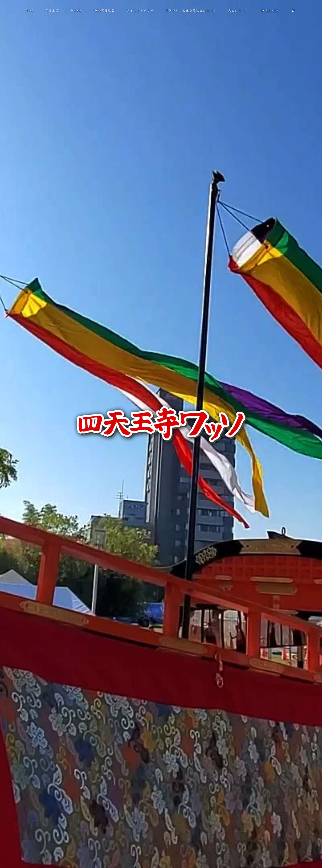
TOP (30, 11)
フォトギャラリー (140, 11)
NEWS (76, 11)
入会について (239, 11)
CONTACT (270, 11)
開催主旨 (52, 11)
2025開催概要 (104, 11)
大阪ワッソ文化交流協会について (191, 11)
